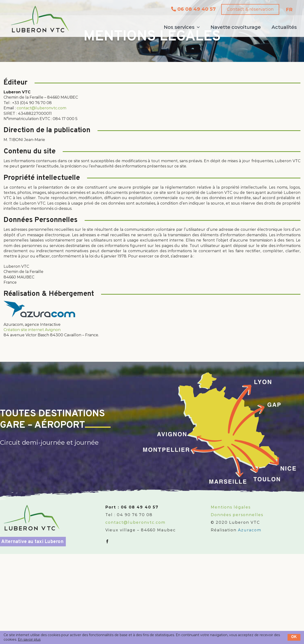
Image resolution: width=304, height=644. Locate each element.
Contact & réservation (248, 9)
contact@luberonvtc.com (41, 108)
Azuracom (250, 530)
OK (294, 637)
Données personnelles (237, 515)
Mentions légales (231, 507)
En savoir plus (29, 639)
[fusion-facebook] (108, 541)
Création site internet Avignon (32, 330)
